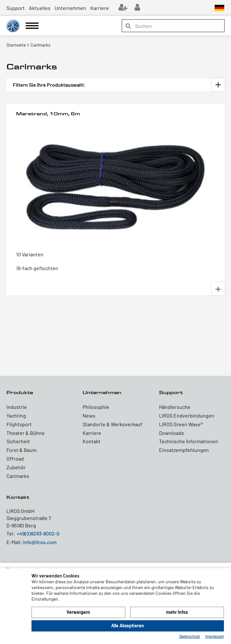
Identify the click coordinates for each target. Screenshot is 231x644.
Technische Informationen (189, 441)
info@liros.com (40, 542)
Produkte (20, 392)
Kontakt (92, 441)
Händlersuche (175, 407)
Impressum (215, 636)
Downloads (172, 433)
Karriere (100, 8)
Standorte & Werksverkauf (112, 424)
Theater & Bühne (26, 433)
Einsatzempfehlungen (184, 450)
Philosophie (96, 407)
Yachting (16, 415)
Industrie (17, 407)
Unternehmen (70, 8)
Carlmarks (18, 476)
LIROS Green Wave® (181, 424)
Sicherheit (18, 441)
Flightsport (19, 424)
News (89, 415)
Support (16, 8)
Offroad (15, 459)
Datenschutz (190, 636)
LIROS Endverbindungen (187, 415)
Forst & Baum (22, 450)
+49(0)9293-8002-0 (38, 533)
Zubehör (16, 467)
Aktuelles (40, 8)
